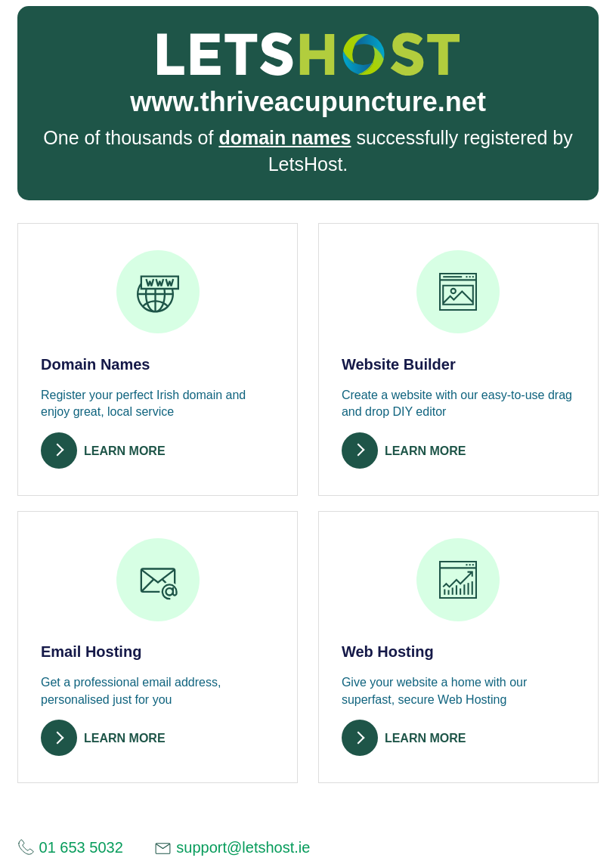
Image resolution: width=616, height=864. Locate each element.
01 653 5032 (70, 847)
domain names (285, 138)
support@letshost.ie (232, 849)
